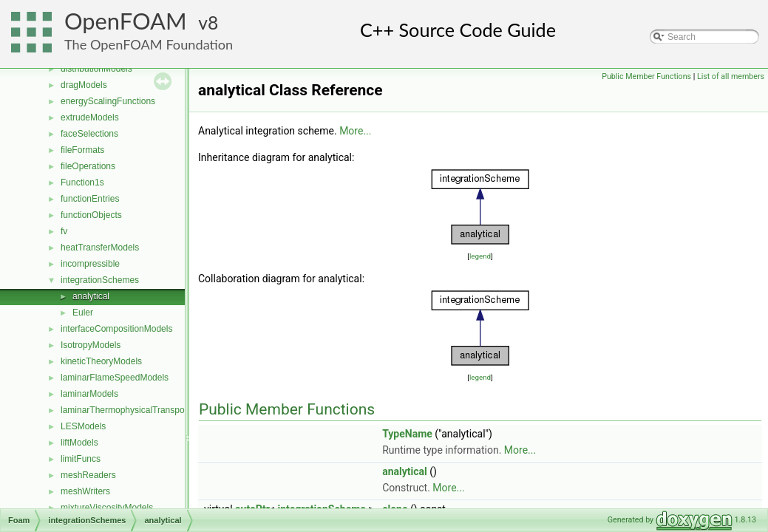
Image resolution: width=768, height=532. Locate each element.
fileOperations (88, 166)
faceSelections (89, 134)
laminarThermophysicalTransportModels (140, 410)
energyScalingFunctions (108, 101)
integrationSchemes (100, 280)
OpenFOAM (126, 21)
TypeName (407, 434)
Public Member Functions (646, 76)
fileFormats (82, 150)
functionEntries (90, 199)
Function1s (82, 183)
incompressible (90, 264)
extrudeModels (90, 117)
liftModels (79, 443)
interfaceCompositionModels (116, 329)
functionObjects (91, 215)
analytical (91, 296)
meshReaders (88, 475)
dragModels (84, 85)
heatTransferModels (100, 248)
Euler (83, 313)
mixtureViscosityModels (107, 508)
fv (64, 231)
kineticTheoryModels (101, 361)
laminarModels (89, 394)
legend (480, 256)
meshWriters (85, 491)
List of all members (731, 76)
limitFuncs (81, 459)
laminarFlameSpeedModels (115, 378)
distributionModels (96, 69)
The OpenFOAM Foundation (149, 44)
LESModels (83, 426)
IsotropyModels (91, 345)
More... (355, 131)
